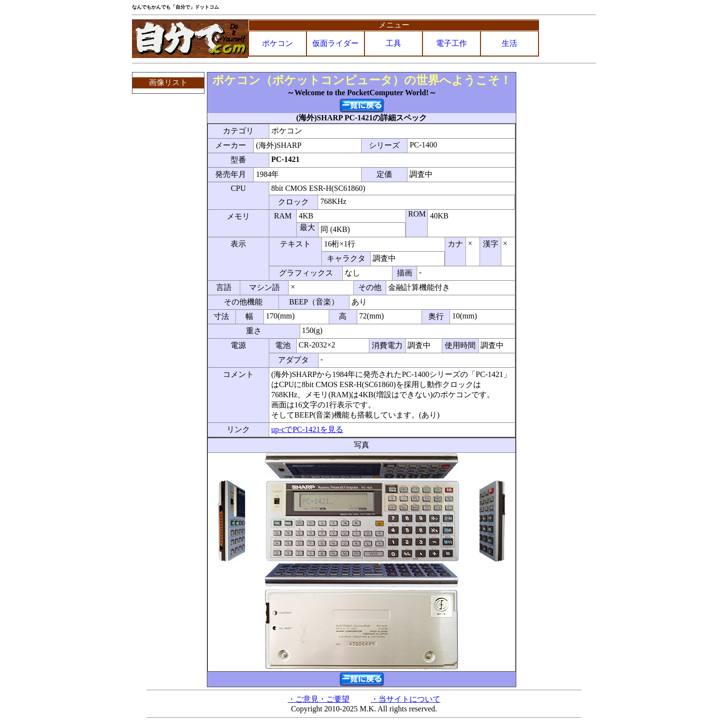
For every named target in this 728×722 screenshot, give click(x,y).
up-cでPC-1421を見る (307, 429)
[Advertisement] (557, 217)
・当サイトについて (406, 699)
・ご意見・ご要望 (319, 699)
